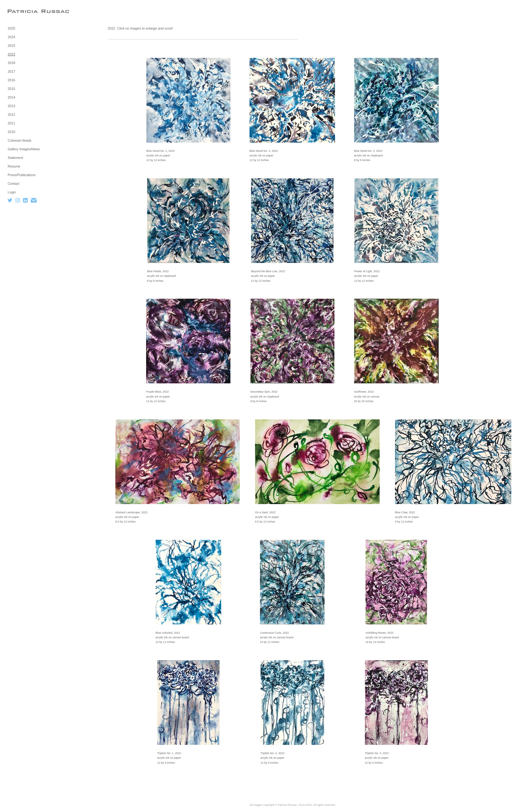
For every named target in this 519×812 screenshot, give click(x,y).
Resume (14, 166)
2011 (11, 123)
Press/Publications (22, 175)
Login (12, 192)
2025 (11, 28)
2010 (11, 132)
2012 (11, 115)
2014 (11, 97)
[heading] (23, 11)
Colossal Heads (20, 140)
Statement (15, 158)
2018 (11, 63)
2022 (11, 54)
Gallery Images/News (24, 149)
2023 (11, 46)
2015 (11, 89)
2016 (11, 80)
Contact (14, 184)
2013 (11, 106)
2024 (11, 37)
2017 (11, 71)
